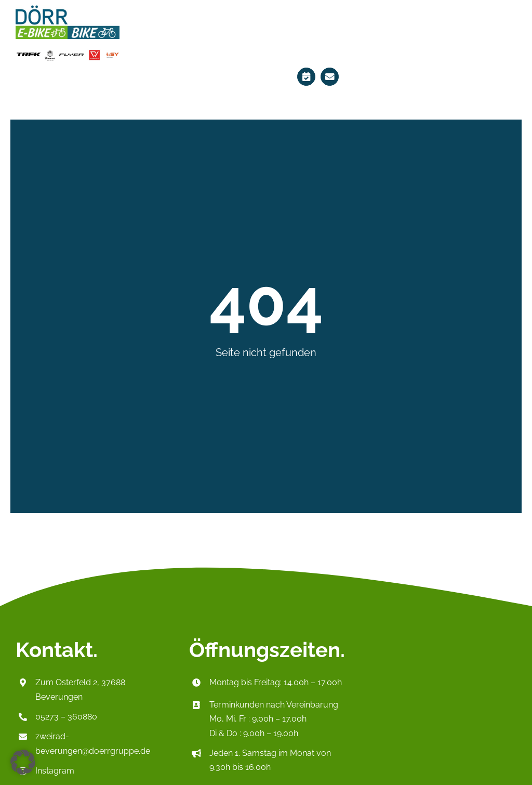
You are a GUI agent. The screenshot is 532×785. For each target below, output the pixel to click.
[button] (23, 762)
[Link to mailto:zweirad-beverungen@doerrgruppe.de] (330, 77)
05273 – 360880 (66, 717)
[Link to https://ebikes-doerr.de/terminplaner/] (306, 77)
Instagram (55, 771)
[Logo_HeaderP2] (68, 9)
